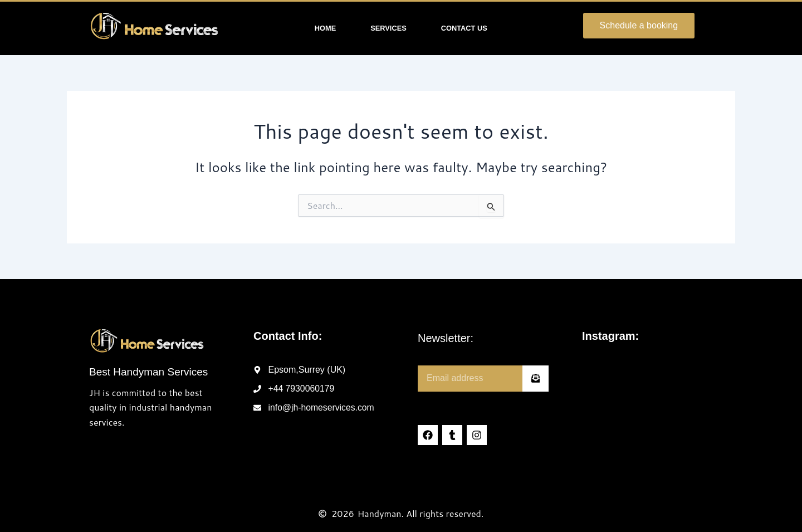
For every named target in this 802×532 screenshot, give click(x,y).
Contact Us (464, 28)
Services (388, 28)
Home (325, 28)
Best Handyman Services (148, 372)
